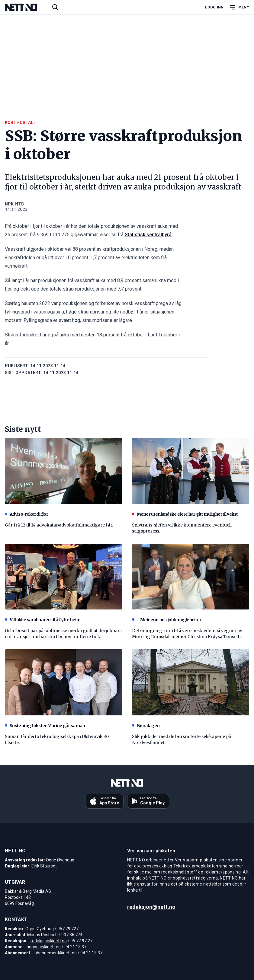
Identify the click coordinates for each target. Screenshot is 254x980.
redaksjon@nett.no (49, 941)
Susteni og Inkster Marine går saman (45, 726)
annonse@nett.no (44, 947)
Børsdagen (146, 726)
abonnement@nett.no (56, 953)
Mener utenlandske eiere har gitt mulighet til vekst (185, 514)
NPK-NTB (14, 204)
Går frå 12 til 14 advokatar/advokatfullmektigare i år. (59, 525)
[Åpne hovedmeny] (239, 7)
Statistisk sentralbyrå (148, 235)
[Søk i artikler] (55, 7)
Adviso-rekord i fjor (26, 514)
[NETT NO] (26, 7)
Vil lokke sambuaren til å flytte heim (43, 620)
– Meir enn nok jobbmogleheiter (167, 620)
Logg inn (214, 7)
